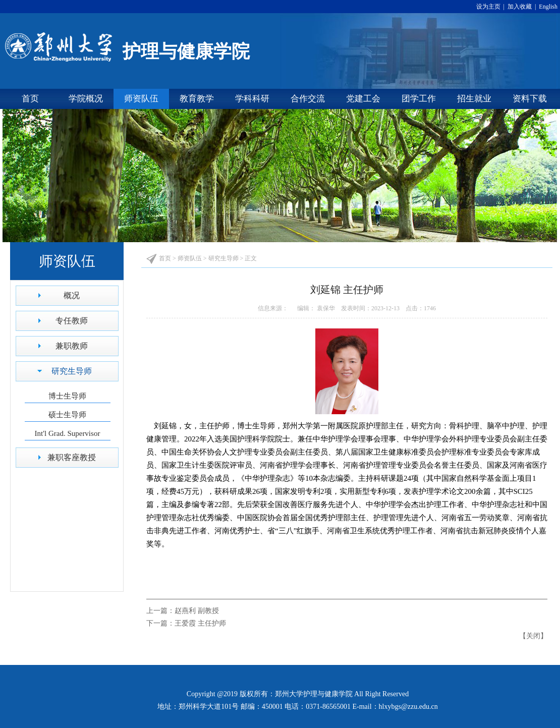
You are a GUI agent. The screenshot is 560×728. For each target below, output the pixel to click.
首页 (30, 99)
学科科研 (252, 99)
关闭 (533, 636)
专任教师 (72, 321)
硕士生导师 (67, 415)
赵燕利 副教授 (197, 611)
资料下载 (530, 99)
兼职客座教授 (72, 457)
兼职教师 (72, 346)
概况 (72, 295)
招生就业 (474, 99)
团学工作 (419, 99)
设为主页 (490, 7)
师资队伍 (141, 99)
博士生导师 (67, 396)
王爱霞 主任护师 (200, 623)
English (547, 7)
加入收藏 (520, 7)
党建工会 (363, 99)
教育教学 (197, 99)
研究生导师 (72, 371)
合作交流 (308, 99)
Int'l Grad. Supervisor (68, 433)
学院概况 (86, 99)
